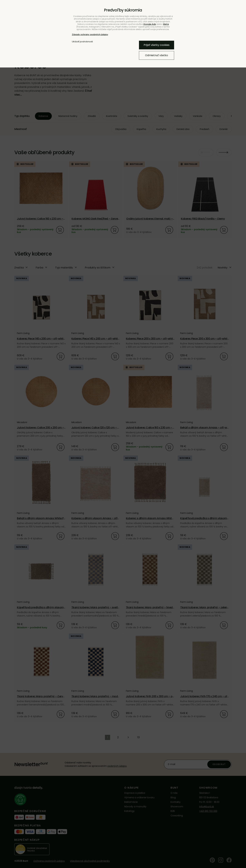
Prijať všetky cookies (157, 45)
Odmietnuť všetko (157, 55)
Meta (166, 24)
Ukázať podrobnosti (82, 42)
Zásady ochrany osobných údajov (90, 34)
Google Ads (150, 24)
